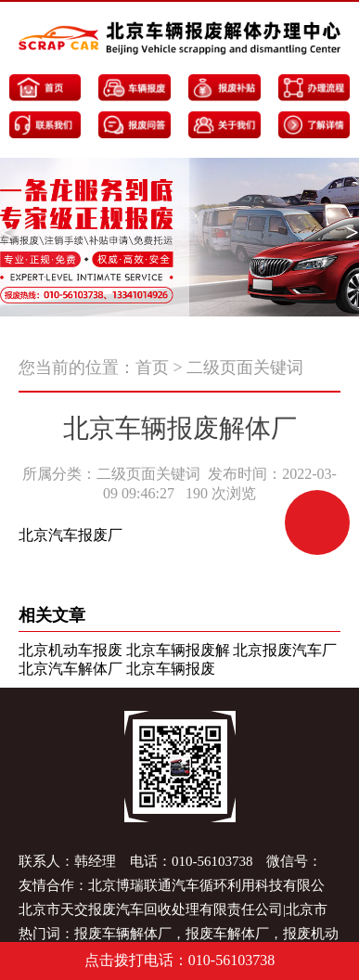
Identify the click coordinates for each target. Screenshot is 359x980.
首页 (152, 367)
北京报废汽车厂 (285, 650)
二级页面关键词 (245, 367)
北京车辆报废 (171, 669)
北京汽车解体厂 (71, 669)
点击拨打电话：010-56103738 (179, 960)
